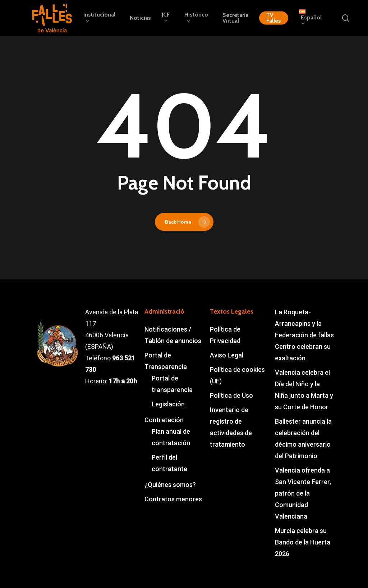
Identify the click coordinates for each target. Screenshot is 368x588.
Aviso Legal (227, 355)
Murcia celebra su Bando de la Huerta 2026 (303, 542)
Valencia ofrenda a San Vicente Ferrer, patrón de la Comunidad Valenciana (303, 493)
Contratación (164, 420)
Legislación (168, 404)
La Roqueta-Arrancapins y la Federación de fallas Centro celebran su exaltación (304, 335)
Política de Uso (231, 395)
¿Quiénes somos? (170, 485)
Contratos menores (173, 499)
